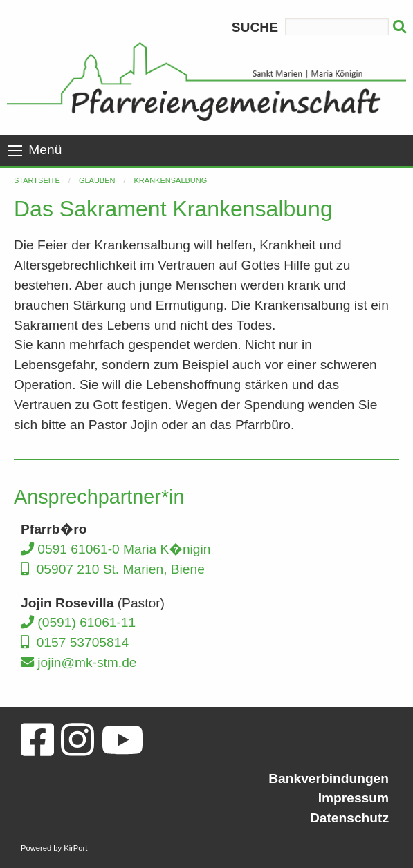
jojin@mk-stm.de (79, 662)
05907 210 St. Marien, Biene (113, 569)
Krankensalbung (171, 180)
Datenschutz (349, 818)
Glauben (97, 180)
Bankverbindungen (329, 779)
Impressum (354, 798)
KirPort (75, 848)
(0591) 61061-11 (78, 622)
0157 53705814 (75, 642)
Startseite (37, 180)
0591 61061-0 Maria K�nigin (116, 549)
